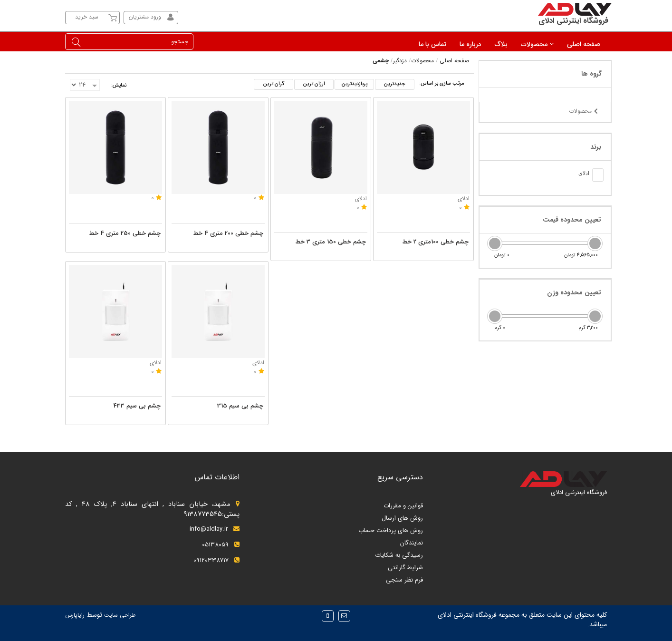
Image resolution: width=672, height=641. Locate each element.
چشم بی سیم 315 (240, 406)
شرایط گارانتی (405, 568)
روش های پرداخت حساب (391, 530)
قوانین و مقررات (403, 506)
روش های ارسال (402, 518)
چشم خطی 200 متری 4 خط (228, 233)
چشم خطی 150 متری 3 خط (331, 242)
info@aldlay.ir (215, 529)
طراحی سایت (119, 615)
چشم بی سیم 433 (137, 406)
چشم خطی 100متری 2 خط (436, 242)
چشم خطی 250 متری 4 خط (125, 233)
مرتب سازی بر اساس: (442, 83)
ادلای (464, 199)
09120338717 (216, 560)
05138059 (221, 545)
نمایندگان (412, 543)
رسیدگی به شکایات (399, 555)
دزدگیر (400, 61)
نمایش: (119, 85)
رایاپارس (75, 615)
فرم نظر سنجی (404, 580)
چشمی (381, 61)
